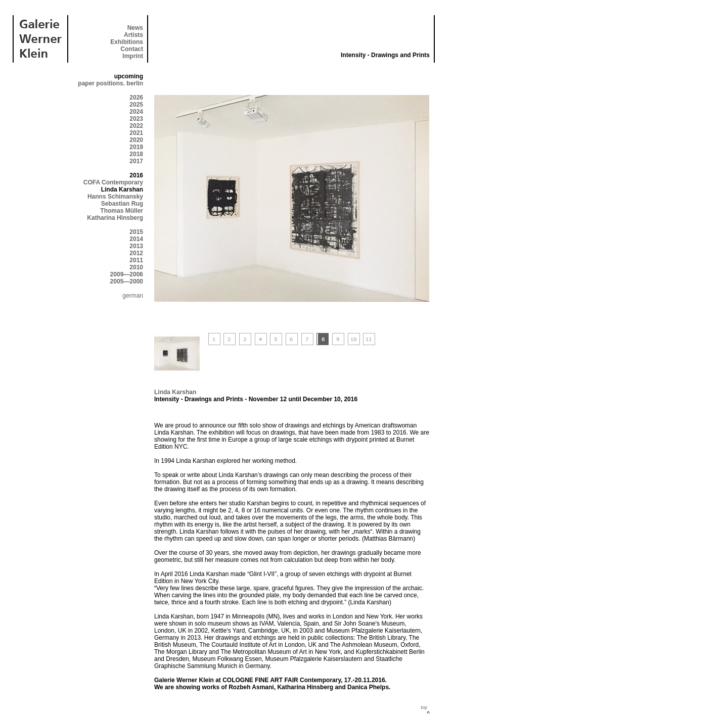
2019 (136, 147)
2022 (136, 126)
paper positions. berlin (110, 83)
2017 (136, 161)
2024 (136, 112)
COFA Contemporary (113, 182)
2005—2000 (127, 281)
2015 (136, 232)
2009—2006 (127, 274)
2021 (136, 133)
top (424, 707)
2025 (136, 105)
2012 (136, 253)
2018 (136, 154)
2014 (136, 239)
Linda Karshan (175, 392)
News (135, 28)
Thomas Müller (122, 211)
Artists (133, 35)
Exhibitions (127, 42)
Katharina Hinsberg (115, 218)
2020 (136, 140)
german (133, 296)
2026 (136, 98)
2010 (136, 267)
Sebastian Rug (122, 204)
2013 (136, 246)
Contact (132, 49)
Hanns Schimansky (115, 197)
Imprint (133, 56)
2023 (136, 119)
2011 (136, 260)
